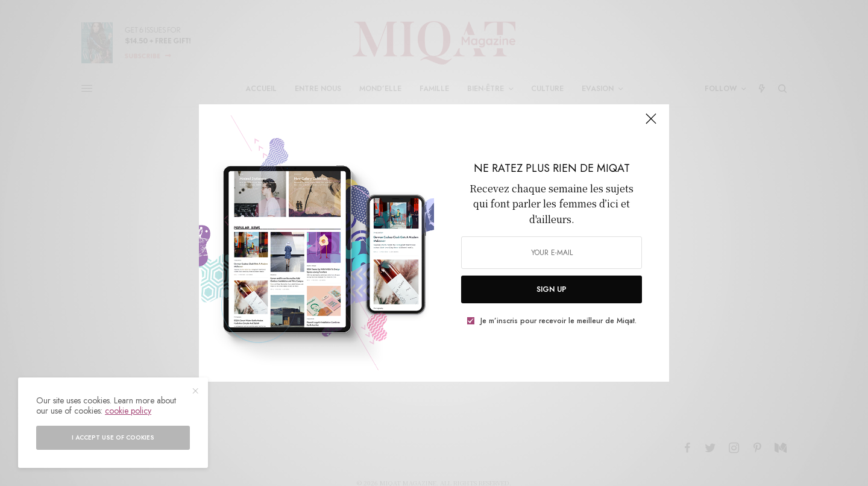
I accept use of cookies (113, 437)
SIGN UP (552, 289)
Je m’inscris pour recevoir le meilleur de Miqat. (558, 321)
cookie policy (128, 411)
